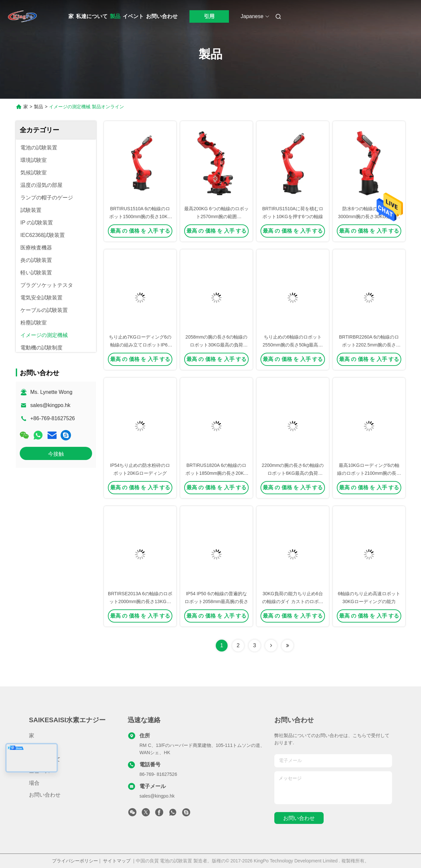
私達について (92, 16)
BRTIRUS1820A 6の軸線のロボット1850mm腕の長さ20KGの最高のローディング (216, 473)
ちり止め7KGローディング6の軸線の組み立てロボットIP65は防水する (140, 345)
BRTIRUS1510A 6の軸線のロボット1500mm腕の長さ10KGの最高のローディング (140, 217)
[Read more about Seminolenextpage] (271, 646)
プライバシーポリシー (75, 861)
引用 (209, 16)
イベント (133, 16)
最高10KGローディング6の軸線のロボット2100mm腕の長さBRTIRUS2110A (369, 473)
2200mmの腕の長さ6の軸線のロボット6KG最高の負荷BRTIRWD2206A (293, 473)
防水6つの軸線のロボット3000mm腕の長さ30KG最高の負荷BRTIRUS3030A (369, 217)
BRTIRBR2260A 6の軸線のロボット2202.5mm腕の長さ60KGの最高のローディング (369, 345)
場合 (34, 783)
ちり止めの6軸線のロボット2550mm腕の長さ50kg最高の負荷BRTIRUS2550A (293, 345)
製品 (115, 16)
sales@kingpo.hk (50, 405)
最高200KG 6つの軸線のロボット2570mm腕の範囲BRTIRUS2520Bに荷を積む (216, 217)
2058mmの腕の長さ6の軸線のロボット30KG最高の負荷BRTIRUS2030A (216, 345)
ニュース (39, 771)
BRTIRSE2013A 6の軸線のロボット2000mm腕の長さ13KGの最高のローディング (140, 601)
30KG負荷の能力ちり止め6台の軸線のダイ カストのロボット (293, 601)
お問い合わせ (162, 16)
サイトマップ (117, 861)
